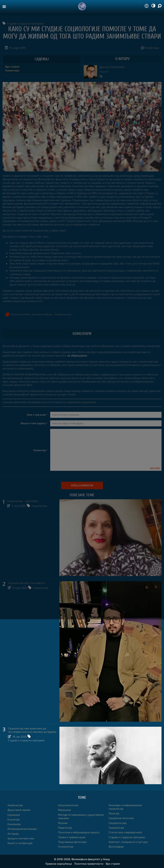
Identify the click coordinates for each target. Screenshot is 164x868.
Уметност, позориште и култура (128, 842)
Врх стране (12, 66)
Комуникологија (68, 805)
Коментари (150, 48)
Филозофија (116, 847)
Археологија (15, 805)
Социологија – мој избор (23, 501)
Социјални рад (118, 823)
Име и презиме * (37, 415)
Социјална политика (121, 818)
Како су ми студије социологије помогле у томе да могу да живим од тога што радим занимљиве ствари (82, 33)
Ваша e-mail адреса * (34, 423)
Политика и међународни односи (79, 832)
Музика (63, 823)
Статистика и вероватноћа (125, 832)
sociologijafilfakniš (20, 314)
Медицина (64, 810)
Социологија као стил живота (26, 583)
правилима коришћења (81, 402)
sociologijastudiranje (42, 314)
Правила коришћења (59, 864)
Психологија (66, 847)
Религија (114, 813)
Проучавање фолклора (72, 842)
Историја (13, 834)
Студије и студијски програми (25, 23)
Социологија (39, 506)
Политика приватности (89, 864)
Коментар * (40, 450)
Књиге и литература (20, 843)
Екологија (14, 819)
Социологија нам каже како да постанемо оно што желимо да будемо (32, 730)
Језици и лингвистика (21, 838)
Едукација (14, 815)
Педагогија (65, 828)
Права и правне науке (72, 837)
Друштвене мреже (19, 810)
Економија (14, 824)
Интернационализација (22, 829)
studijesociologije (63, 314)
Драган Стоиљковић (112, 67)
